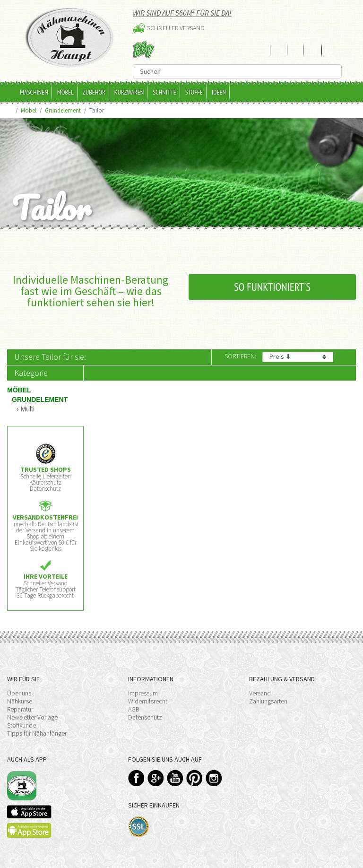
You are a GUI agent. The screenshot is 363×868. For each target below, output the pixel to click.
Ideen (219, 92)
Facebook (136, 778)
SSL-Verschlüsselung (139, 827)
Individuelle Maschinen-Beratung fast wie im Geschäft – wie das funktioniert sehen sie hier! (91, 291)
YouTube (175, 778)
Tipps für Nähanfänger (37, 733)
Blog (143, 49)
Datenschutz (145, 717)
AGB (134, 709)
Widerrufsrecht (148, 701)
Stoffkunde (22, 725)
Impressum (143, 693)
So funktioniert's (272, 287)
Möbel (65, 92)
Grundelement (63, 110)
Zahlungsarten (268, 701)
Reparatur (20, 709)
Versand (260, 693)
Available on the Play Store (29, 830)
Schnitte (164, 92)
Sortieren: (240, 356)
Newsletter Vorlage (32, 717)
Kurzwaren (129, 92)
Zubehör (94, 92)
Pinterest (194, 778)
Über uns (19, 693)
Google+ (156, 778)
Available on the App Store (29, 812)
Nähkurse (20, 701)
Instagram (214, 778)
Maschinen (34, 92)
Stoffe (194, 92)
